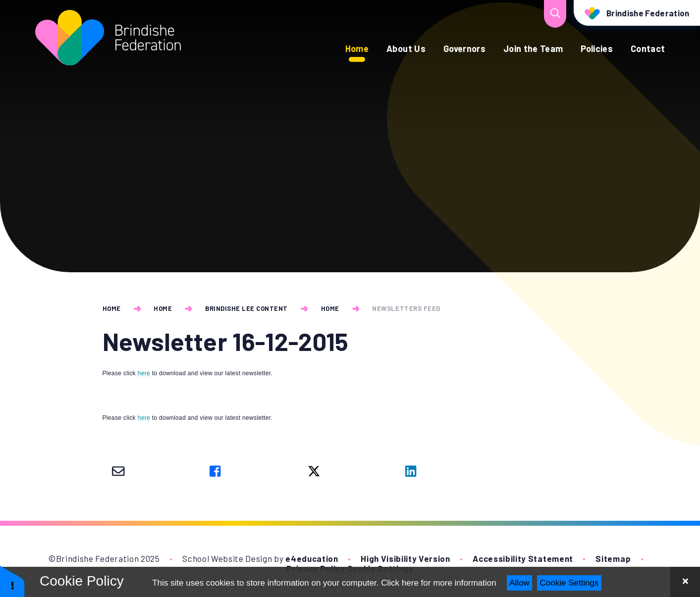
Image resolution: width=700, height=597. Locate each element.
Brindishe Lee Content (246, 308)
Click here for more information (438, 583)
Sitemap (613, 558)
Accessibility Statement (523, 558)
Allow (519, 583)
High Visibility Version (405, 558)
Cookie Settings (569, 583)
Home (112, 308)
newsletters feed (406, 308)
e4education (312, 558)
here (144, 373)
